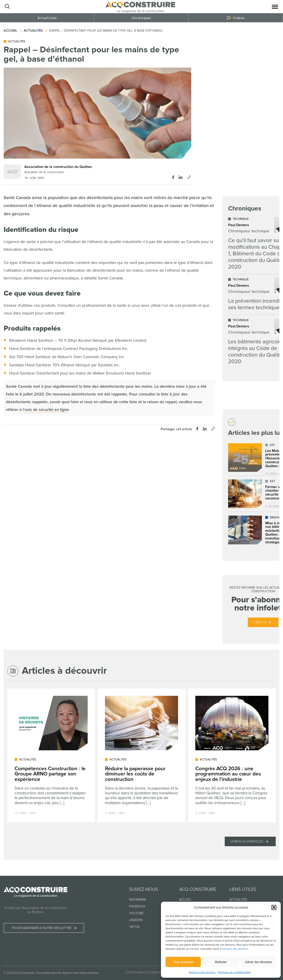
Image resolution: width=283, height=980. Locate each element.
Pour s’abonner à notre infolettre (42, 928)
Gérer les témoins (258, 962)
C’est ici (260, 622)
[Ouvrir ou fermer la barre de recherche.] (7, 7)
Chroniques (141, 18)
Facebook (137, 906)
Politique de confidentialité (234, 972)
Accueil (185, 900)
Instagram (138, 900)
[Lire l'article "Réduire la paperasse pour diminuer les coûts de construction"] (141, 755)
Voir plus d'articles (247, 842)
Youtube (136, 913)
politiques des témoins (234, 949)
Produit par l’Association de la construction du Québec (36, 910)
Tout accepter (183, 962)
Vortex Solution (89, 973)
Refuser (221, 962)
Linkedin (136, 920)
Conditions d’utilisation (144, 972)
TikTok (134, 927)
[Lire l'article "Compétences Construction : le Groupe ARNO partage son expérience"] (51, 755)
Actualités (47, 18)
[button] (274, 907)
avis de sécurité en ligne (47, 410)
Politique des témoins (202, 972)
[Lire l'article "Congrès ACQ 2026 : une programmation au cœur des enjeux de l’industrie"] (232, 755)
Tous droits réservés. (49, 973)
